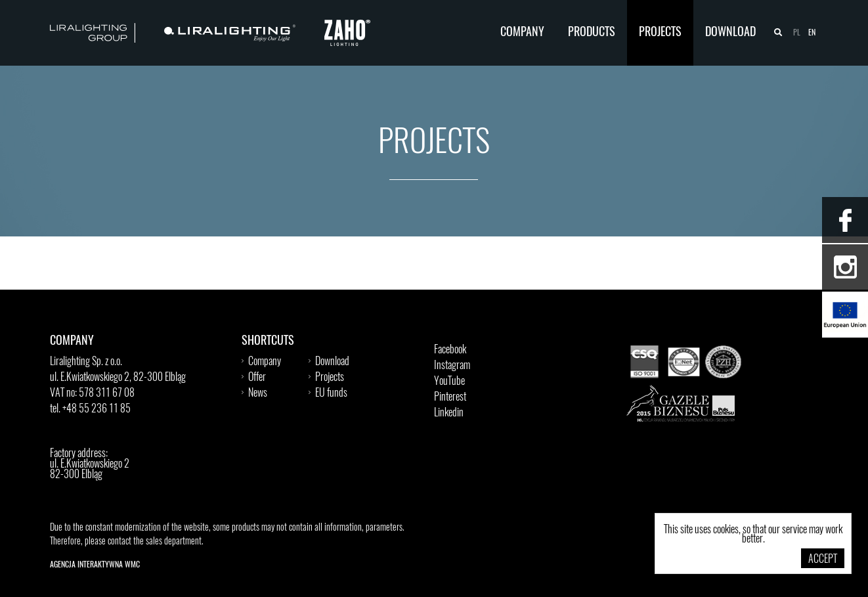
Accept (823, 560)
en (812, 33)
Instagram (452, 366)
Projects (660, 33)
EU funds (331, 393)
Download (730, 33)
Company (522, 33)
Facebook (450, 350)
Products (592, 33)
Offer (257, 378)
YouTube (449, 382)
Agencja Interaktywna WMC (95, 565)
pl (797, 33)
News (258, 393)
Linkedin (449, 413)
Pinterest (450, 397)
